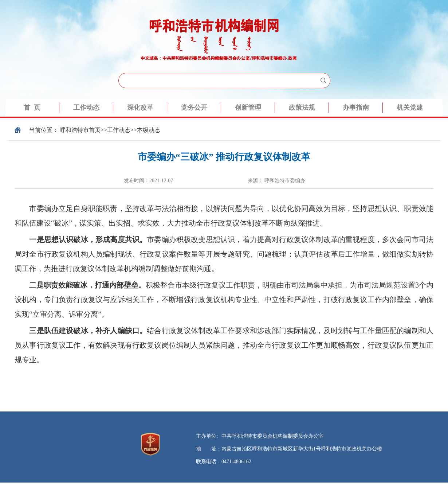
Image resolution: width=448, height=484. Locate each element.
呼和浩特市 (74, 130)
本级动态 (149, 130)
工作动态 (119, 130)
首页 (95, 130)
